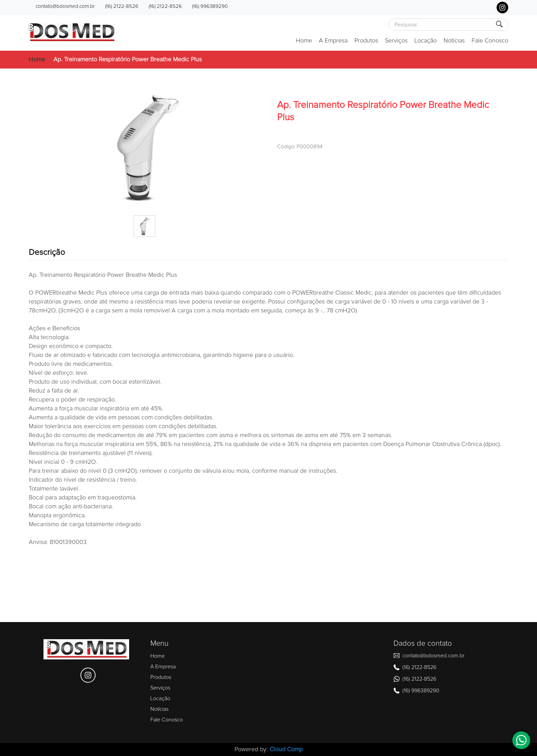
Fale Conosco (490, 41)
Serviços (396, 41)
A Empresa (333, 41)
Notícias (454, 41)
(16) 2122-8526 (122, 6)
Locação (426, 41)
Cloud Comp (286, 749)
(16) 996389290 (210, 6)
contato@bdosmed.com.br (65, 6)
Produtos (366, 41)
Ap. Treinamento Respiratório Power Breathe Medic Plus (128, 60)
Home (304, 41)
